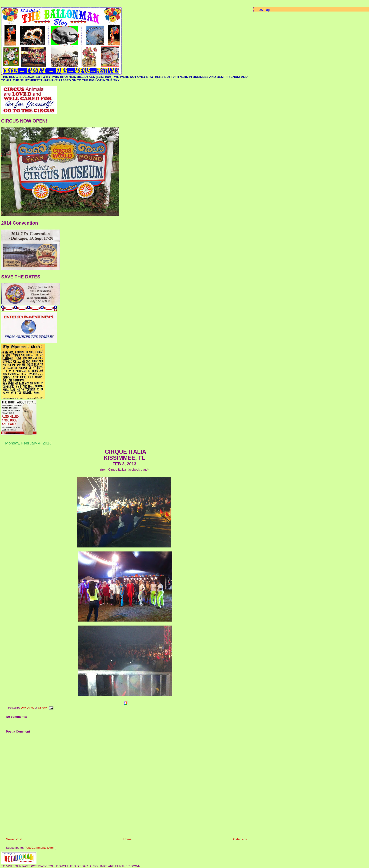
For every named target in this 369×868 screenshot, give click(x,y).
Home (127, 839)
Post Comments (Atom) (41, 848)
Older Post (240, 839)
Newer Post (14, 839)
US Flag (264, 10)
